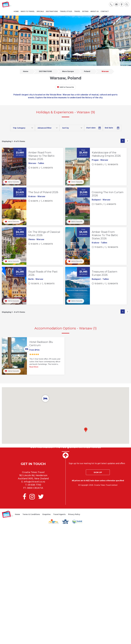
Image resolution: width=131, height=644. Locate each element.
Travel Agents (59, 511)
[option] (33, 355)
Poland (87, 71)
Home (26, 71)
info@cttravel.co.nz (35, 478)
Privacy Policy (74, 511)
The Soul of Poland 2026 (43, 192)
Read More (34, 367)
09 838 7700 (34, 481)
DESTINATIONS (45, 71)
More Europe (68, 71)
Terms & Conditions (31, 511)
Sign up (98, 469)
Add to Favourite (65, 87)
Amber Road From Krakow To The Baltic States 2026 (105, 235)
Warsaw (105, 71)
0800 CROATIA (35, 484)
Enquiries (47, 511)
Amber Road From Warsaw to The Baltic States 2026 (41, 156)
